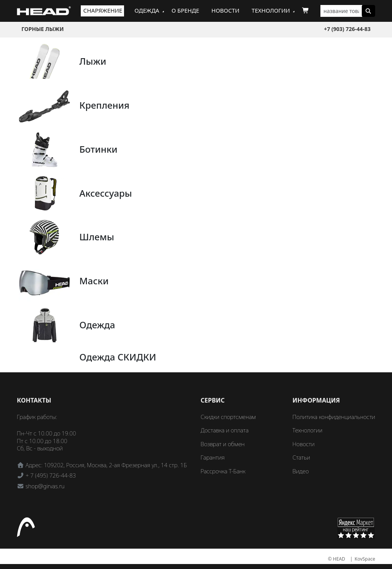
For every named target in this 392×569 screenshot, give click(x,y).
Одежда (147, 10)
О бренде (185, 10)
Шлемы (97, 237)
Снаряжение (103, 10)
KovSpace (365, 559)
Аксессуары (105, 193)
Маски (94, 281)
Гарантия (213, 457)
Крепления (104, 105)
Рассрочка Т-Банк (223, 471)
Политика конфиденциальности (334, 417)
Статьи (301, 457)
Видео (301, 471)
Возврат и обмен (223, 444)
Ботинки (98, 149)
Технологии (271, 10)
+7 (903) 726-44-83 (347, 29)
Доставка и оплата (225, 430)
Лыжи (93, 61)
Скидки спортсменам (228, 417)
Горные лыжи (43, 29)
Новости (225, 10)
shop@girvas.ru (45, 486)
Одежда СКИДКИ (118, 357)
